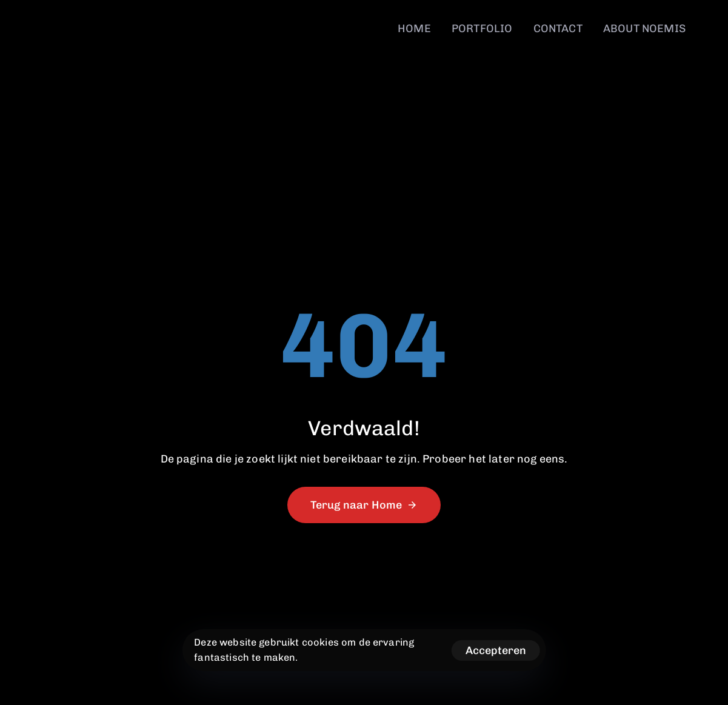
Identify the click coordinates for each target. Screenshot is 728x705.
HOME (414, 28)
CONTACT (558, 28)
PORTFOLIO (482, 28)
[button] (711, 22)
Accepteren (496, 650)
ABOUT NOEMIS (644, 28)
